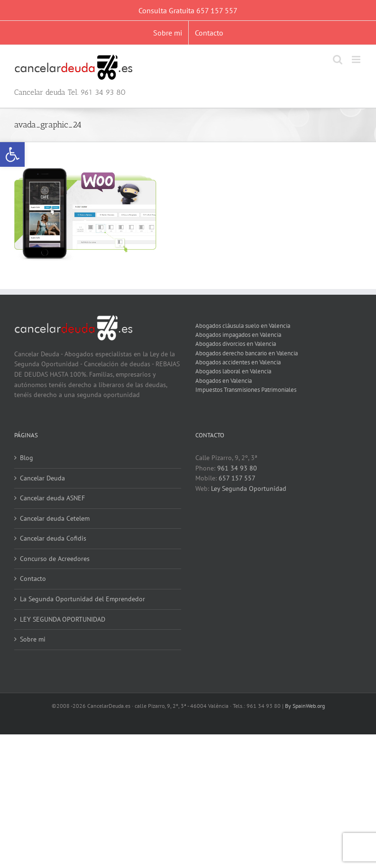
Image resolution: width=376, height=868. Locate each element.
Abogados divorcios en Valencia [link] (236, 344)
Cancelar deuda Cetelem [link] (55, 518)
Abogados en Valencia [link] (224, 380)
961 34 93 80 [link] (237, 468)
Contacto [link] (33, 579)
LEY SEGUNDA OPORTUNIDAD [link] (63, 619)
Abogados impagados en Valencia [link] (238, 335)
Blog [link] (27, 458)
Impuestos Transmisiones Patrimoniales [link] (246, 389)
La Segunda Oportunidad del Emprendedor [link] (83, 599)
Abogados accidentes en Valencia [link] (238, 362)
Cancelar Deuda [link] (42, 478)
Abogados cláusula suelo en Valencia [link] (243, 325)
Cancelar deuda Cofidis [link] (53, 538)
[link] (12, 154)
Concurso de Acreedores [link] (55, 559)
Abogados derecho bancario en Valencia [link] (247, 353)
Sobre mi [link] (33, 639)
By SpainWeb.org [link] (305, 706)
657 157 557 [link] (237, 478)
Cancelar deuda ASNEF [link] (52, 498)
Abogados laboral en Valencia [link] (233, 371)
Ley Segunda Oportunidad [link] (249, 488)
